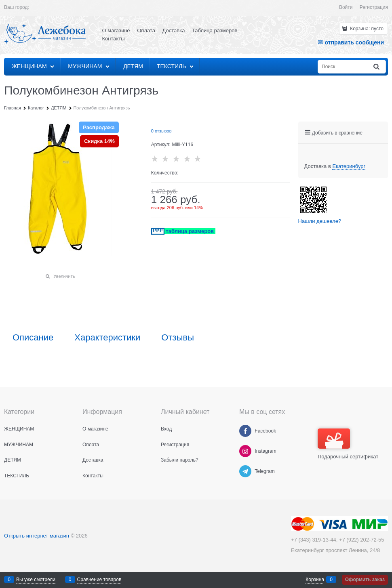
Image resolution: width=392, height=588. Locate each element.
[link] (349, 166)
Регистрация (374, 7)
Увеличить (64, 276)
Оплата (146, 30)
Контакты (114, 39)
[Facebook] (245, 431)
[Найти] (377, 67)
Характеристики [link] (107, 338)
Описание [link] (33, 338)
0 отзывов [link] (161, 131)
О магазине (116, 30)
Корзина (315, 580)
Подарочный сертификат (348, 444)
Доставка (174, 30)
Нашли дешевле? (320, 221)
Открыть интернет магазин (37, 536)
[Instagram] (245, 451)
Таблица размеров (215, 30)
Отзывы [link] (178, 338)
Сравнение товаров (99, 580)
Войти (346, 7)
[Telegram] (245, 471)
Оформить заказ (365, 580)
